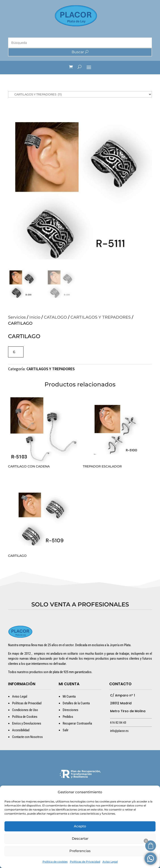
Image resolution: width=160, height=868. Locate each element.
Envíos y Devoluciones (27, 723)
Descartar (80, 838)
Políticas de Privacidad (85, 862)
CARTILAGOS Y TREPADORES (101, 317)
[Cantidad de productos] (16, 352)
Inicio (35, 317)
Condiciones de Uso (25, 710)
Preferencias (80, 851)
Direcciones (70, 710)
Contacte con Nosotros (27, 737)
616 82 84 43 (118, 723)
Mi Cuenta (69, 696)
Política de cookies (55, 862)
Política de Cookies (25, 717)
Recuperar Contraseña (77, 723)
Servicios (17, 317)
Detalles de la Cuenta (76, 703)
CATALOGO (55, 317)
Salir (66, 730)
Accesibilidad (21, 730)
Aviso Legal (110, 862)
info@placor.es (119, 731)
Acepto (80, 826)
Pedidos (68, 717)
